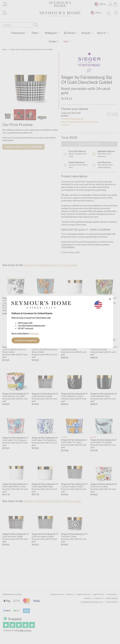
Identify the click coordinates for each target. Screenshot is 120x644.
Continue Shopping (26, 340)
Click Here (34, 334)
